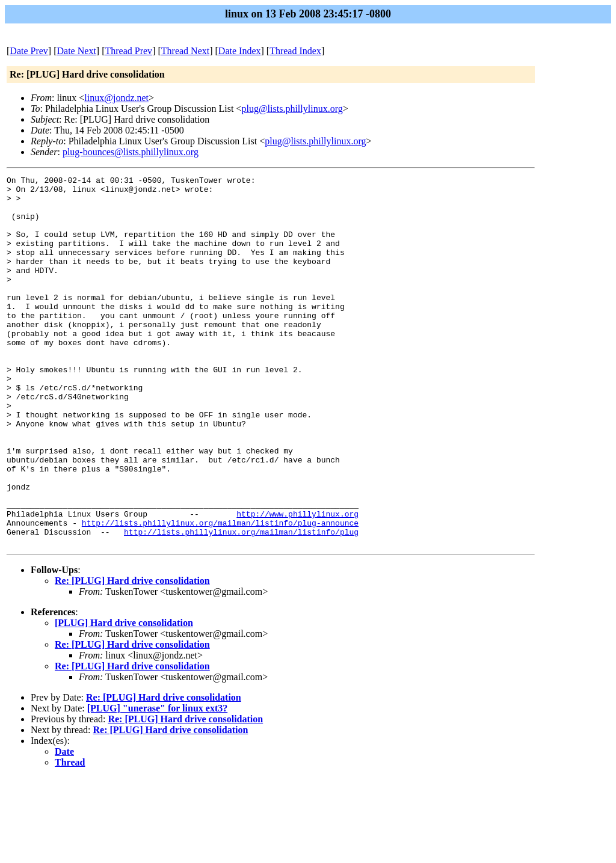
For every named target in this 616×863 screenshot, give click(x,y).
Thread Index (295, 51)
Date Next (77, 51)
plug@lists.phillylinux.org (292, 109)
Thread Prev (128, 51)
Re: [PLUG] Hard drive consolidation (132, 655)
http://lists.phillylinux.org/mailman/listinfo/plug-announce (220, 593)
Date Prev (29, 51)
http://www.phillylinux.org (297, 582)
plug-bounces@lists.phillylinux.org (131, 152)
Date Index (240, 51)
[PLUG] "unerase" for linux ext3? (157, 782)
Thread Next (185, 51)
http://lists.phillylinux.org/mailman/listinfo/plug (241, 604)
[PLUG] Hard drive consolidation (124, 697)
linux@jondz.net (116, 98)
